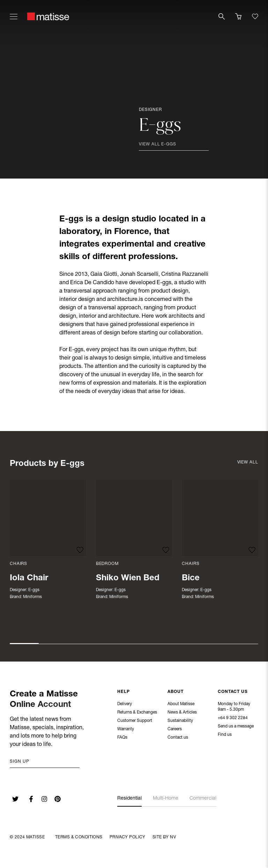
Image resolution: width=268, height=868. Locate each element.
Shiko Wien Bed (128, 579)
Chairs (18, 564)
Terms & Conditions (79, 837)
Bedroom (107, 564)
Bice (191, 579)
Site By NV (164, 837)
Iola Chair (29, 579)
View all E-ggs (158, 144)
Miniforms (32, 597)
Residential (129, 799)
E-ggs (34, 590)
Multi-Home (166, 799)
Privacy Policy (128, 837)
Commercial (203, 799)
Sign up (20, 762)
